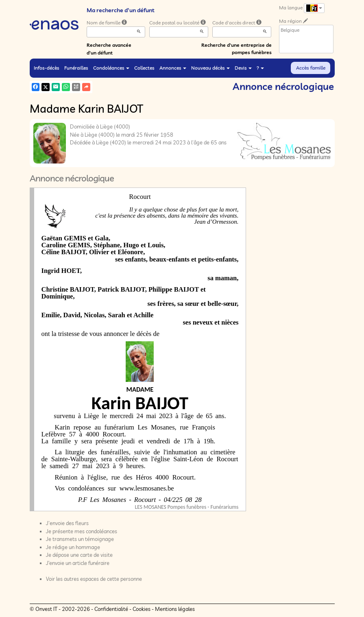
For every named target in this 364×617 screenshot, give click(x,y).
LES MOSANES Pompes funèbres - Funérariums (187, 507)
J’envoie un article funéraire (78, 563)
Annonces (173, 68)
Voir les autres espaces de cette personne (94, 579)
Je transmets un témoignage (80, 539)
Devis (243, 68)
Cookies (142, 609)
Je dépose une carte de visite (79, 555)
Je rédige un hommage (73, 547)
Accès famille (311, 68)
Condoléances (111, 68)
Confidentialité (111, 609)
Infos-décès (47, 68)
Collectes (144, 68)
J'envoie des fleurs (67, 523)
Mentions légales (175, 609)
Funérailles (76, 68)
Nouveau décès (210, 68)
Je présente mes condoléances (82, 531)
